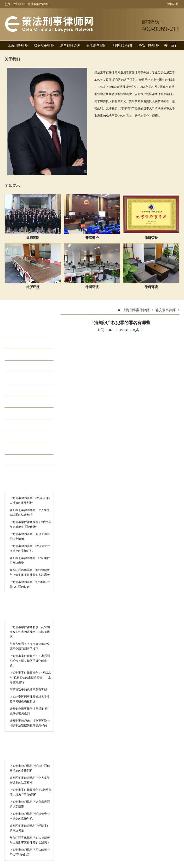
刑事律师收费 (123, 45)
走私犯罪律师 (27, 378)
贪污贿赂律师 (27, 390)
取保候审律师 (44, 45)
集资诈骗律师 (27, 402)
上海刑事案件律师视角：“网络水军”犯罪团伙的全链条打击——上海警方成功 (30, 678)
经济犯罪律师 (27, 355)
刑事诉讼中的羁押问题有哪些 (28, 690)
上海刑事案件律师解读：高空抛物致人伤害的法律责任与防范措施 (30, 632)
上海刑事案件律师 (136, 310)
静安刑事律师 (149, 45)
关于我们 (171, 45)
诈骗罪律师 (25, 449)
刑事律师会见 (70, 45)
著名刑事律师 (96, 45)
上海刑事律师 (18, 45)
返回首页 (173, 4)
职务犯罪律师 (27, 366)
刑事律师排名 (27, 437)
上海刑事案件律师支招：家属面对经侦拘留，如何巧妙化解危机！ (30, 661)
